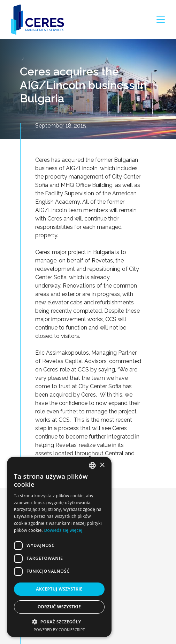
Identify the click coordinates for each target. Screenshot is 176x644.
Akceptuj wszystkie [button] (59, 589)
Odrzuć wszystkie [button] (59, 607)
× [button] (102, 465)
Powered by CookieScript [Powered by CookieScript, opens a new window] (59, 629)
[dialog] (59, 547)
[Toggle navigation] (161, 20)
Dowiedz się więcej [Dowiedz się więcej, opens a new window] (63, 530)
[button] (59, 622)
